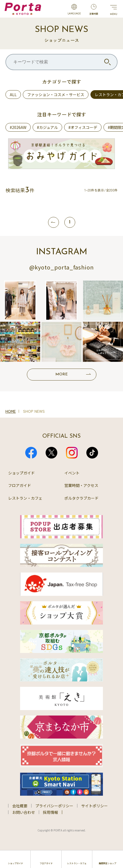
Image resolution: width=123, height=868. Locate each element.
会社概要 (20, 806)
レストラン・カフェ (25, 498)
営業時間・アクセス (81, 485)
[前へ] (53, 222)
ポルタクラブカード (81, 498)
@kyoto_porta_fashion (62, 267)
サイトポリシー (94, 806)
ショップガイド (21, 473)
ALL (13, 95)
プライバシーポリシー (54, 806)
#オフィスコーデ (83, 127)
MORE (61, 374)
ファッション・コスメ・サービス (56, 95)
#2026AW (18, 127)
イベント (72, 473)
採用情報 (51, 812)
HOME (11, 411)
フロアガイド (20, 485)
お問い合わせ (24, 812)
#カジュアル (47, 127)
